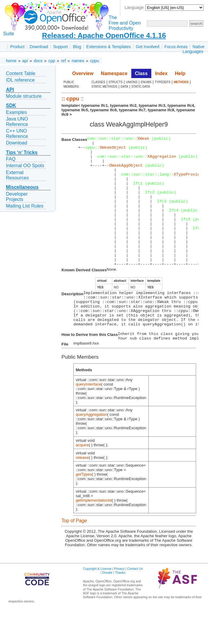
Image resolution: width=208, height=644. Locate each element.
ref (63, 61)
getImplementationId (94, 536)
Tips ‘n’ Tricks (22, 152)
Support (60, 47)
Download (39, 47)
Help (180, 73)
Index (161, 73)
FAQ (11, 159)
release (82, 493)
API (10, 90)
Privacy (119, 605)
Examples (16, 112)
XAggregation (162, 161)
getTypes (84, 510)
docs (38, 61)
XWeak (143, 139)
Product (17, 47)
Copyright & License (97, 605)
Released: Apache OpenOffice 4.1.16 (104, 35)
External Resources (17, 175)
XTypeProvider (189, 182)
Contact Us (135, 605)
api (25, 61)
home (11, 61)
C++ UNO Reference (17, 134)
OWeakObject (113, 150)
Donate (107, 608)
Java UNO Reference (17, 122)
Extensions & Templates (108, 47)
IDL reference (20, 80)
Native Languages (194, 49)
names (78, 61)
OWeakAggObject (126, 171)
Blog (77, 47)
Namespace (114, 73)
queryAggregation (91, 450)
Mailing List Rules (25, 206)
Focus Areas (176, 47)
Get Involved (148, 47)
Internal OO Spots (25, 166)
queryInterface (88, 420)
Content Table (21, 73)
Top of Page (74, 557)
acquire (82, 481)
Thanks (120, 608)
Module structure (24, 96)
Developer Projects (17, 197)
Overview (83, 73)
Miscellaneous (22, 187)
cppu (95, 61)
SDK (11, 105)
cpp (52, 61)
